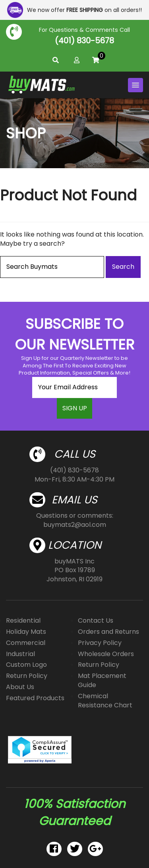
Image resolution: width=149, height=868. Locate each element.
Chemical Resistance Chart (105, 701)
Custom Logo (26, 665)
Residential (23, 620)
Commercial (26, 643)
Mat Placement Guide (102, 680)
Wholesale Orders (106, 654)
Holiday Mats (26, 632)
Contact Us (96, 620)
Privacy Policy (100, 643)
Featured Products (35, 698)
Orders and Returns (108, 632)
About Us (20, 687)
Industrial (20, 654)
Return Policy (27, 676)
